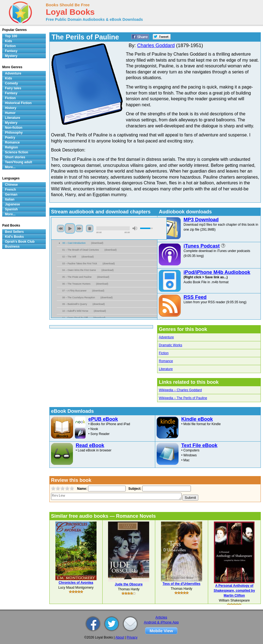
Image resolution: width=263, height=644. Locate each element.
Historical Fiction (18, 103)
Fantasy (11, 51)
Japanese (12, 204)
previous (61, 228)
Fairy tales (13, 88)
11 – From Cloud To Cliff (75, 318)
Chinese (11, 185)
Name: (82, 489)
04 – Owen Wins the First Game (79, 270)
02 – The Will (69, 257)
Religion (11, 147)
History (11, 108)
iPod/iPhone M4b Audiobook (217, 272)
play (70, 228)
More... (10, 167)
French (10, 190)
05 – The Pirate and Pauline (77, 277)
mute (135, 228)
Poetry (10, 138)
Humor (10, 113)
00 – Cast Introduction (74, 243)
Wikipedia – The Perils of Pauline (183, 398)
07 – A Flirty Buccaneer (74, 291)
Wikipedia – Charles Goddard (180, 390)
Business (12, 247)
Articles (161, 617)
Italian (10, 199)
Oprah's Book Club (20, 242)
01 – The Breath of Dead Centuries (81, 250)
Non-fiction (14, 128)
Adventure (166, 337)
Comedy (11, 83)
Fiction (164, 353)
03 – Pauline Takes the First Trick (80, 264)
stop (90, 228)
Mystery (11, 56)
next (79, 228)
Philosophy (14, 133)
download (97, 243)
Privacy (132, 637)
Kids (9, 41)
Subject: (134, 489)
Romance (166, 361)
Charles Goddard (156, 45)
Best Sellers (14, 232)
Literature (166, 369)
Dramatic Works (170, 345)
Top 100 (11, 36)
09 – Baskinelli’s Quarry (75, 304)
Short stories (15, 157)
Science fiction (17, 152)
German (11, 194)
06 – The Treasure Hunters (76, 284)
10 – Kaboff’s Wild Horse (75, 311)
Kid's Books (14, 237)
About (120, 637)
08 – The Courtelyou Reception (79, 297)
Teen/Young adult (19, 162)
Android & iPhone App (161, 622)
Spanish (11, 209)
